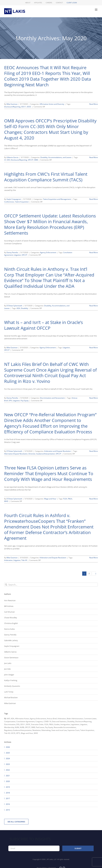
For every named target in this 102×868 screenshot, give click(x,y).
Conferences (9, 202)
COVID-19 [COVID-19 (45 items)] (47, 721)
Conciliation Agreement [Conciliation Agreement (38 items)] (25, 721)
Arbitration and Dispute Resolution (57, 451)
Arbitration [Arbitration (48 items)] (62, 719)
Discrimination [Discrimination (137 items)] (10, 724)
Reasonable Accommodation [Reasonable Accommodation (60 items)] (65, 727)
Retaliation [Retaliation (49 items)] (37, 730)
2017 (8, 798)
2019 (8, 787)
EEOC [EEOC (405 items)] (28, 724)
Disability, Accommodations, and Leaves (56, 157)
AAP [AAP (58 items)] (8, 719)
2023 (8, 764)
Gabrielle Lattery (11, 640)
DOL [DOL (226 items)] (18, 724)
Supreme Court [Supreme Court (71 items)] (74, 730)
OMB (36, 160)
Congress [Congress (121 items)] (39, 721)
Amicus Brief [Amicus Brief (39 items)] (52, 719)
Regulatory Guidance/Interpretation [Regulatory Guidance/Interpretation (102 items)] (18, 730)
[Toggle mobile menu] (96, 10)
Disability (24, 308)
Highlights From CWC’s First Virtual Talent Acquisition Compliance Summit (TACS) (46, 177)
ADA (18, 308)
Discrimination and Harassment (52, 398)
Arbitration (8, 560)
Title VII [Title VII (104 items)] (7, 733)
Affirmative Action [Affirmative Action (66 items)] (22, 719)
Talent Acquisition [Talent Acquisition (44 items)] (87, 730)
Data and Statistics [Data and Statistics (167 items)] (59, 721)
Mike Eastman (12, 104)
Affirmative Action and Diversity (52, 104)
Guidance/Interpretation (46, 454)
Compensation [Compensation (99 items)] (10, 721)
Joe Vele (7, 669)
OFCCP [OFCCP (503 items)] (28, 727)
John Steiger (9, 675)
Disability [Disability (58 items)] (71, 721)
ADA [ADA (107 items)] (12, 719)
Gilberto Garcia (12, 157)
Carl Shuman (9, 612)
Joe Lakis (8, 663)
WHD (6, 501)
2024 (8, 758)
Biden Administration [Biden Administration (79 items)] (75, 719)
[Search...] (51, 585)
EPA (10, 401)
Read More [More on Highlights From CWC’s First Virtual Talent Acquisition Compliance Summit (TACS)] (94, 199)
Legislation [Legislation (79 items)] (75, 724)
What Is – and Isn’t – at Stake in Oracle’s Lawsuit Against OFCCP (44, 325)
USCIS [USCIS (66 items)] (13, 733)
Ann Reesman (10, 600)
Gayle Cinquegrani (14, 199)
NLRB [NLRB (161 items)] (22, 727)
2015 (8, 810)
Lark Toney (9, 692)
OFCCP (31, 160)
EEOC (29, 107)
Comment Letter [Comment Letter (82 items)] (90, 719)
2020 (8, 781)
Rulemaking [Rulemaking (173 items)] (46, 730)
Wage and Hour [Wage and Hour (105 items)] (27, 733)
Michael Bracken (11, 697)
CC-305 (7, 160)
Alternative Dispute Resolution (16, 454)
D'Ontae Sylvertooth (14, 306)
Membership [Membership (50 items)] (9, 727)
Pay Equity (25, 401)
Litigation (17, 255)
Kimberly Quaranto (12, 686)
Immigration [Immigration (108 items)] (65, 724)
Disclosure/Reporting (12, 107)
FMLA (70, 499)
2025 (8, 753)
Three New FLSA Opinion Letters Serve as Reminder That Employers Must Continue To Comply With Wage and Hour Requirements (49, 473)
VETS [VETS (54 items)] (18, 733)
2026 (8, 747)
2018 (8, 793)
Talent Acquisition (22, 202)
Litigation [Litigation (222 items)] (84, 724)
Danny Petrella (12, 252)
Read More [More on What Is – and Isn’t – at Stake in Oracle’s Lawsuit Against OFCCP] (94, 348)
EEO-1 (24, 107)
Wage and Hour (50, 499)
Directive (32, 454)
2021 (8, 776)
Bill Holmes (9, 606)
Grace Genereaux (11, 658)
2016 (8, 804)
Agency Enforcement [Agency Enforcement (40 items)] (38, 719)
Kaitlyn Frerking (11, 680)
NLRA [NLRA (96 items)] (17, 727)
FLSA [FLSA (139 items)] (46, 724)
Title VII (24, 560)
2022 (8, 770)
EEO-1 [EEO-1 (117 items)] (23, 724)
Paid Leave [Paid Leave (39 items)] (40, 727)
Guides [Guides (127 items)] (57, 724)
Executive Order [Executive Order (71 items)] (37, 724)
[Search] (6, 585)
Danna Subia (9, 629)
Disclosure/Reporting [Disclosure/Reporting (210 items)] (83, 721)
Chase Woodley (11, 618)
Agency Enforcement (48, 252)
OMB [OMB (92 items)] (33, 727)
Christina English (11, 623)
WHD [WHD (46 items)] (36, 733)
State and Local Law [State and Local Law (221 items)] (59, 730)
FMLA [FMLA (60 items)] (51, 724)
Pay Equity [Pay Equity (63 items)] (49, 727)
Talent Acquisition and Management (57, 199)
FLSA (65, 499)
